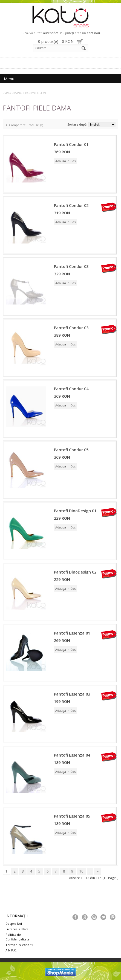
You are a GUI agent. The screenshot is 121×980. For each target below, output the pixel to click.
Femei (44, 93)
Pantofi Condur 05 (71, 450)
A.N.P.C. (11, 950)
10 (81, 871)
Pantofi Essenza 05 (72, 816)
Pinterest (113, 917)
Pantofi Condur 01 (71, 144)
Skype (94, 917)
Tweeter (103, 917)
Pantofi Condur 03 (71, 266)
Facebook (75, 917)
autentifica (51, 33)
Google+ (85, 917)
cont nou (93, 33)
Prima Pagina (12, 93)
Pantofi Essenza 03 (72, 694)
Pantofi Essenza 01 (72, 633)
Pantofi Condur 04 (71, 389)
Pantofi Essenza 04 (72, 755)
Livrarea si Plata (17, 929)
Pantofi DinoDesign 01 (75, 511)
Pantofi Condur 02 (71, 205)
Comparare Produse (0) (26, 125)
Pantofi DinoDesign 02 (75, 572)
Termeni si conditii (19, 945)
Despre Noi (14, 924)
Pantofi (31, 93)
